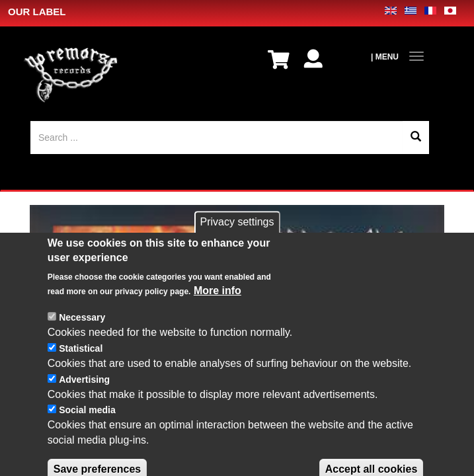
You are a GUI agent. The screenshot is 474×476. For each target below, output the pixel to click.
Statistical (81, 377)
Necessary (82, 346)
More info (217, 319)
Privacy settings (237, 250)
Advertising (84, 407)
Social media (87, 438)
